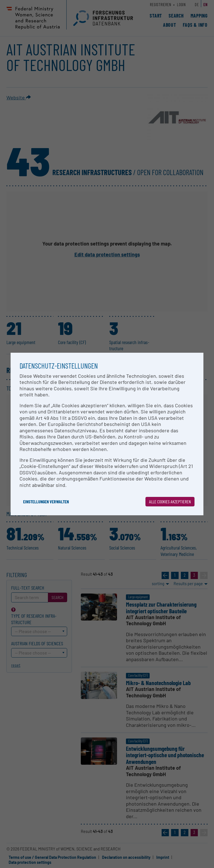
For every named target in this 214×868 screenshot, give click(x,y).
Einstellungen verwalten (46, 502)
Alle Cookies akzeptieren (170, 502)
